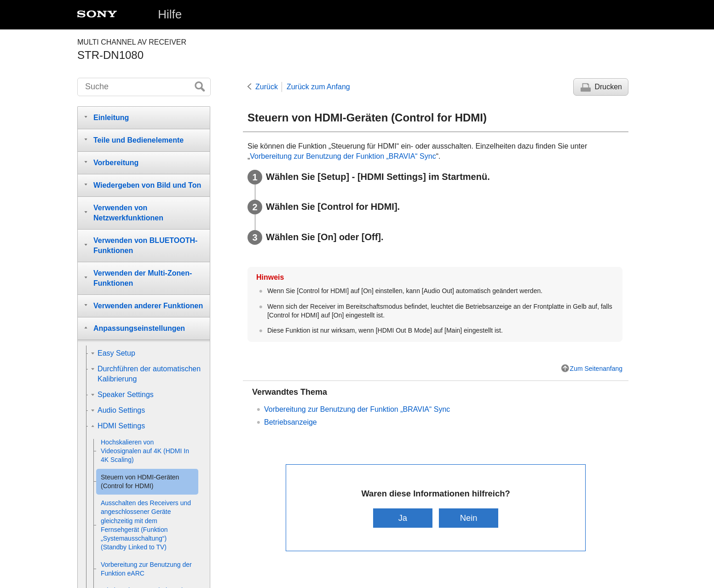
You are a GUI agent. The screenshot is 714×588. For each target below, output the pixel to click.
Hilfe (170, 14)
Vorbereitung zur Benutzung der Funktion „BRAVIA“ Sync (343, 156)
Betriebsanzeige (291, 422)
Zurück (267, 87)
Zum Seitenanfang (596, 369)
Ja (403, 518)
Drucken (608, 87)
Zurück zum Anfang (318, 87)
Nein (469, 518)
